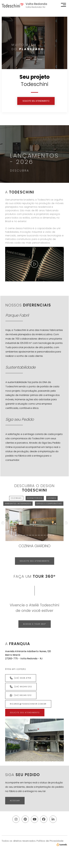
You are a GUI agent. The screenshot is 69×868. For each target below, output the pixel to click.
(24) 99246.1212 (21, 687)
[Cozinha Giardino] (16, 535)
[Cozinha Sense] (48, 535)
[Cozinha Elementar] (42, 535)
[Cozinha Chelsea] (39, 535)
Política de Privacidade (50, 841)
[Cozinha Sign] (19, 535)
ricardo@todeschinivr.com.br (28, 704)
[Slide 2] (34, 60)
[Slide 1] (28, 60)
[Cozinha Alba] (30, 535)
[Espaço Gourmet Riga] (53, 535)
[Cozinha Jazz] (24, 535)
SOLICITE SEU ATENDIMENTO (36, 101)
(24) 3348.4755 (21, 678)
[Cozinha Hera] (45, 535)
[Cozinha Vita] (50, 535)
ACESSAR (15, 801)
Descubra (20, 171)
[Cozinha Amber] (33, 535)
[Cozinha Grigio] (21, 535)
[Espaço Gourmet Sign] (27, 535)
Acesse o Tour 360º (35, 624)
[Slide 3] (40, 60)
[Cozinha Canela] (36, 535)
